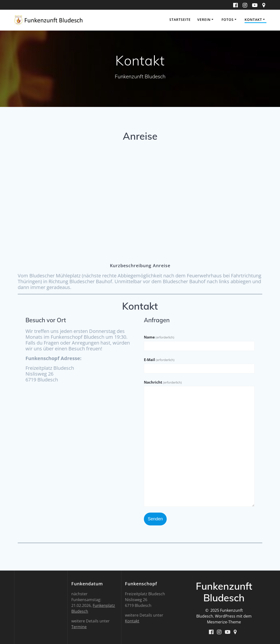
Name (159, 337)
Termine (79, 627)
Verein (204, 20)
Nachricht (163, 382)
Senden (155, 519)
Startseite (180, 20)
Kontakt (253, 20)
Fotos (228, 20)
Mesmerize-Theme (224, 622)
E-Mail (159, 360)
